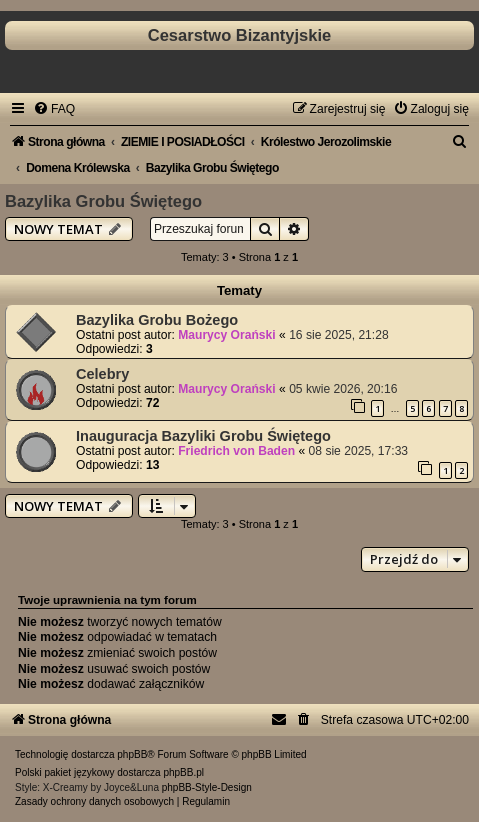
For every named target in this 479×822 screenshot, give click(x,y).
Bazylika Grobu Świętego (103, 201)
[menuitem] (54, 109)
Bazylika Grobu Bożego (157, 320)
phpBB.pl (183, 772)
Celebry (102, 374)
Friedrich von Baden (236, 451)
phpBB (132, 754)
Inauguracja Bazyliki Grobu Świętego (203, 436)
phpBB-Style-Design (207, 787)
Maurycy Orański (226, 335)
